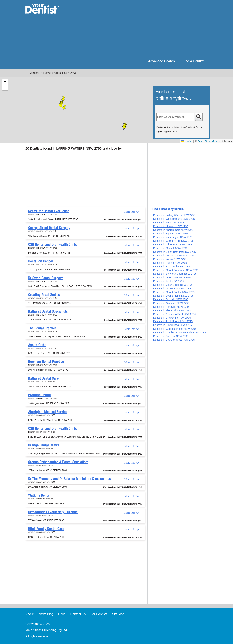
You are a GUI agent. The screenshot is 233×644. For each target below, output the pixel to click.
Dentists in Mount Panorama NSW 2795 (176, 270)
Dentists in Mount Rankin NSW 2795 (174, 292)
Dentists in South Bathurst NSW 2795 (174, 252)
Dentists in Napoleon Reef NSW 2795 (175, 314)
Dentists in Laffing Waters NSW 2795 (174, 215)
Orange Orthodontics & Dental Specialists (58, 462)
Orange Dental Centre (44, 445)
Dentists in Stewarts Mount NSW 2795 (175, 274)
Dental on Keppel (41, 261)
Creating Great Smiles (44, 295)
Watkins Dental (39, 495)
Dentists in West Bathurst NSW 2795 (174, 219)
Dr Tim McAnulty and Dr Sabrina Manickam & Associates (70, 479)
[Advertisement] (140, 29)
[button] (125, 127)
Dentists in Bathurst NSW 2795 (171, 336)
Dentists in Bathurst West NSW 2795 (174, 340)
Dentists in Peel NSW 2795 (169, 281)
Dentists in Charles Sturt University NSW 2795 (179, 332)
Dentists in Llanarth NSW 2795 (171, 226)
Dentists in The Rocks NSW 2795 (172, 310)
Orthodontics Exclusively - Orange (53, 512)
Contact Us (78, 614)
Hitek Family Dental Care (46, 529)
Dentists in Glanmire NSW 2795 (171, 303)
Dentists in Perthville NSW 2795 (171, 307)
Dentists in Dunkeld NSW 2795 (171, 299)
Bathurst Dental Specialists (48, 311)
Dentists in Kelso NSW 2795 (169, 222)
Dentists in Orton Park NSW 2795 (172, 278)
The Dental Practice (42, 328)
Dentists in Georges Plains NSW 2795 (175, 329)
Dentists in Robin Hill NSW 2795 (172, 266)
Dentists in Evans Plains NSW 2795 (173, 296)
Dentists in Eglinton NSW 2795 (171, 234)
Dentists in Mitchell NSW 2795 (170, 248)
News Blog (46, 614)
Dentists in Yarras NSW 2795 (170, 259)
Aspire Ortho (37, 345)
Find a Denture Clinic (167, 132)
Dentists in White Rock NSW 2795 (173, 244)
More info (130, 212)
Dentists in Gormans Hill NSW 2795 (173, 241)
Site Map (118, 614)
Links (62, 614)
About (29, 614)
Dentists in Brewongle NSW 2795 (172, 318)
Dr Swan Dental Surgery (46, 278)
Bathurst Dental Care (43, 378)
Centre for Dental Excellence (49, 211)
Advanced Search (161, 61)
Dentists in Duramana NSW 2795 (172, 288)
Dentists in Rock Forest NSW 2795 (173, 321)
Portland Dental (40, 395)
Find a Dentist (193, 61)
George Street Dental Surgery (49, 228)
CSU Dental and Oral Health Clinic (53, 244)
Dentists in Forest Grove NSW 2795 (174, 256)
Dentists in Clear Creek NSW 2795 (173, 285)
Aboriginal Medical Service (48, 412)
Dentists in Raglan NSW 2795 (170, 263)
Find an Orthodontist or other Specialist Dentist (179, 127)
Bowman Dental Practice (46, 362)
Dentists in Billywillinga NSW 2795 (173, 325)
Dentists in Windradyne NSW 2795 (173, 237)
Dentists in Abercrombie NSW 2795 (173, 230)
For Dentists (99, 614)
